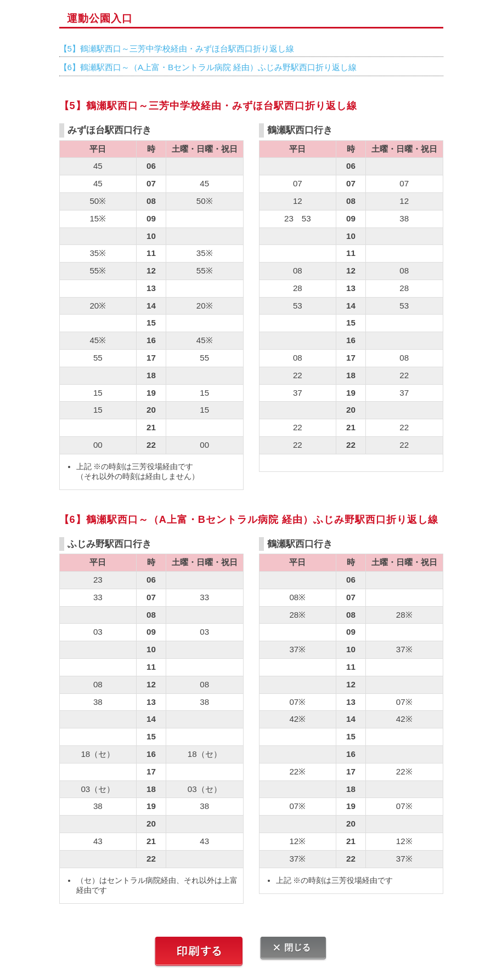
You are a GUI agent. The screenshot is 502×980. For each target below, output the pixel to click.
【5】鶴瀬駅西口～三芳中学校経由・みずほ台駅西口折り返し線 (177, 49)
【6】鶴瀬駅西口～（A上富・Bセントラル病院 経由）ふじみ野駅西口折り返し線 (208, 67)
